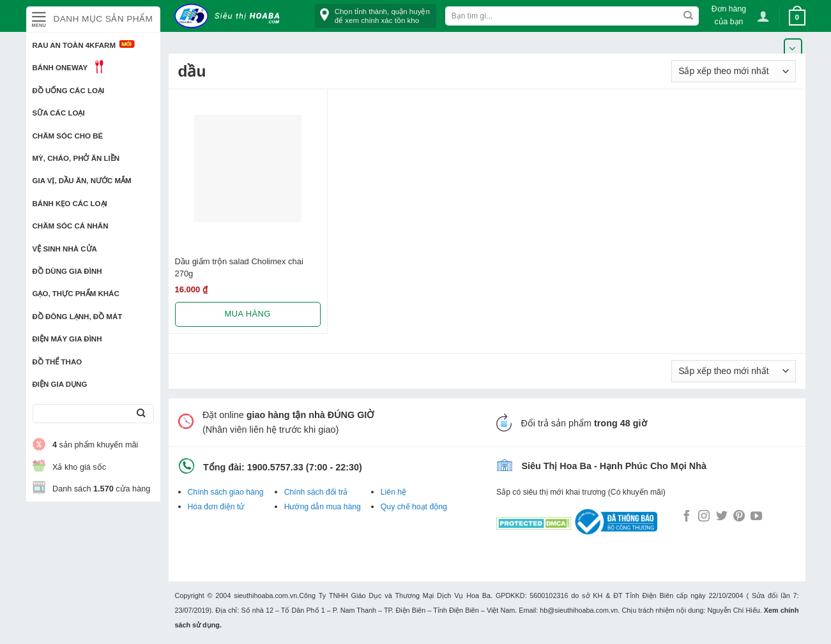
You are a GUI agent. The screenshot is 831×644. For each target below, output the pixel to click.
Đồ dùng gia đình (67, 271)
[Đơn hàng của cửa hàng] (734, 71)
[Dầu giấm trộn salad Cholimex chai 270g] (248, 168)
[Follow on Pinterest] (739, 517)
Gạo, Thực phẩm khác (76, 294)
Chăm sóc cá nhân (71, 226)
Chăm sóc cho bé (68, 136)
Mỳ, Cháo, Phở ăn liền (76, 158)
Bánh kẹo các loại (70, 204)
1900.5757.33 (275, 467)
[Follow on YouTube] (756, 517)
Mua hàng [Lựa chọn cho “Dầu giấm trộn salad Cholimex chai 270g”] (248, 314)
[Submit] (141, 414)
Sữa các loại (59, 113)
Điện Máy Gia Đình (67, 339)
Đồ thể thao (57, 362)
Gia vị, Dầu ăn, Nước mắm (82, 181)
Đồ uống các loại (69, 91)
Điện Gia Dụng (60, 384)
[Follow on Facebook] (687, 517)
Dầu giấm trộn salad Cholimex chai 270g (239, 267)
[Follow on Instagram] (704, 517)
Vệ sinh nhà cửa (65, 249)
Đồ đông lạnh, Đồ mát (78, 317)
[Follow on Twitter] (722, 517)
